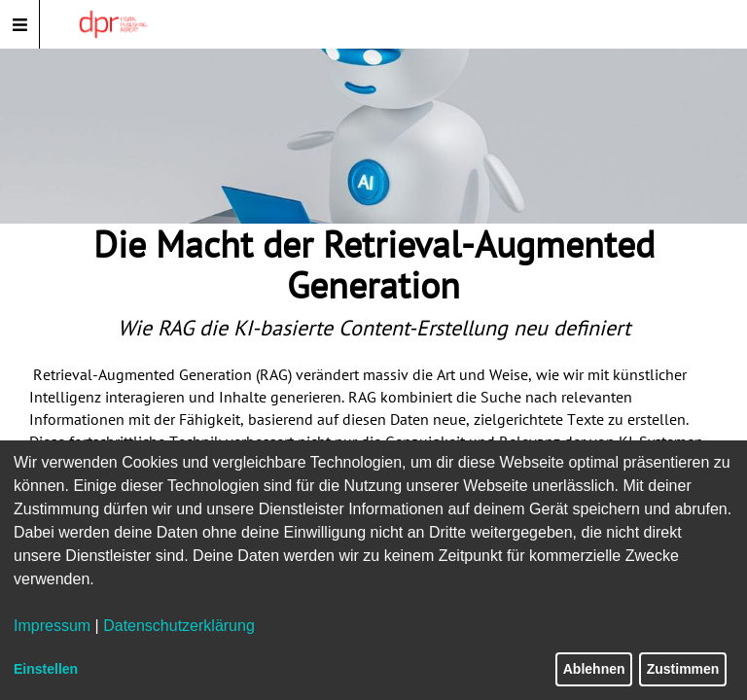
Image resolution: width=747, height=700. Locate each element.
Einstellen (46, 669)
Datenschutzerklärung (179, 626)
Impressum (52, 626)
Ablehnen (594, 669)
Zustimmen (683, 669)
